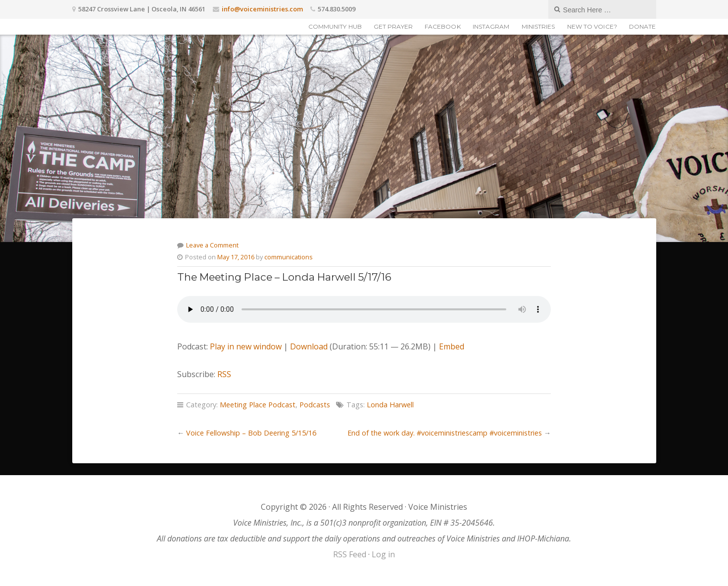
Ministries (538, 26)
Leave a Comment (212, 245)
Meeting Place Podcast (258, 405)
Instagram (491, 26)
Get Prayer (393, 26)
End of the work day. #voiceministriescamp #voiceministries (445, 433)
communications (289, 257)
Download (309, 346)
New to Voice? (592, 26)
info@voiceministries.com (262, 9)
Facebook (443, 26)
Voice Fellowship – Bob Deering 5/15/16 (251, 433)
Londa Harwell (390, 405)
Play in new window (246, 346)
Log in (383, 554)
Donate (643, 26)
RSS (224, 374)
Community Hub (335, 26)
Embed (452, 346)
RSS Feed (350, 554)
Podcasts (315, 405)
